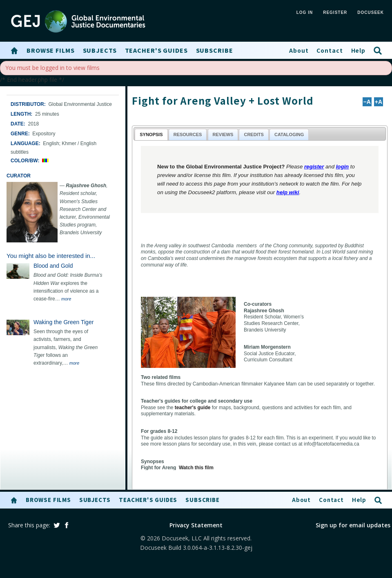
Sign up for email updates (353, 525)
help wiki (288, 192)
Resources (188, 134)
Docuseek (371, 12)
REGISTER (335, 12)
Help (359, 50)
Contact (330, 50)
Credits (254, 134)
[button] (14, 51)
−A (367, 102)
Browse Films (51, 50)
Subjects (100, 50)
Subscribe (215, 50)
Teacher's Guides (156, 50)
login (343, 167)
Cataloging (289, 134)
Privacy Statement (196, 525)
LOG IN (305, 12)
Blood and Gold (53, 266)
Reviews (223, 134)
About (299, 50)
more (66, 299)
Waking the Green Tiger (63, 322)
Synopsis (151, 134)
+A (379, 102)
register (314, 167)
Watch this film (196, 468)
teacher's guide (193, 408)
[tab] (151, 134)
